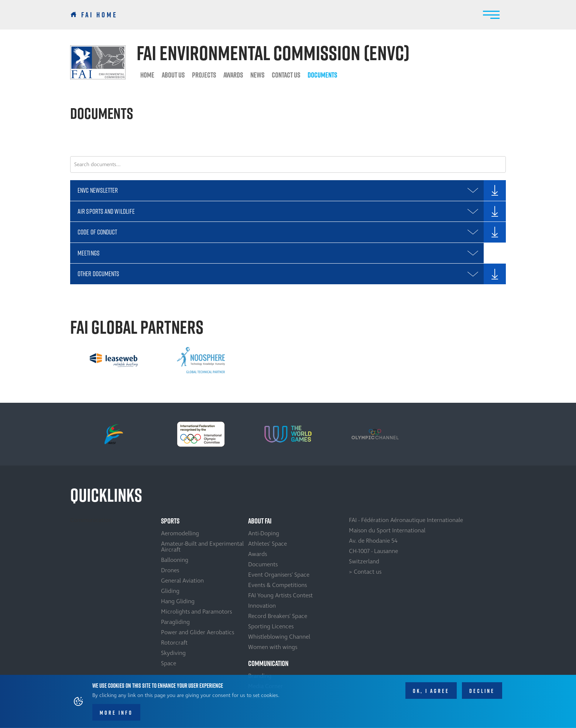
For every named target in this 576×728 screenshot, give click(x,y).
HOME (147, 75)
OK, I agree (431, 691)
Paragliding (175, 622)
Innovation (262, 606)
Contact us (286, 75)
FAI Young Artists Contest (280, 595)
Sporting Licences (271, 626)
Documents (322, 75)
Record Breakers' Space (278, 616)
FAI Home (100, 15)
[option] (114, 360)
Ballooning (175, 560)
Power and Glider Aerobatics (198, 632)
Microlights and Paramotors (196, 612)
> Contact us (365, 572)
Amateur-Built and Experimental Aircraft (202, 547)
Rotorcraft (174, 643)
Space (169, 663)
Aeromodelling (180, 533)
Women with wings (273, 647)
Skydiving (173, 653)
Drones (170, 570)
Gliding (170, 591)
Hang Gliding (178, 601)
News (257, 75)
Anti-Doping (264, 533)
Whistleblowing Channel (279, 637)
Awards (233, 75)
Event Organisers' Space (279, 575)
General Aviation (182, 581)
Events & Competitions (277, 585)
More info (116, 713)
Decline (482, 691)
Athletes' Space (268, 544)
